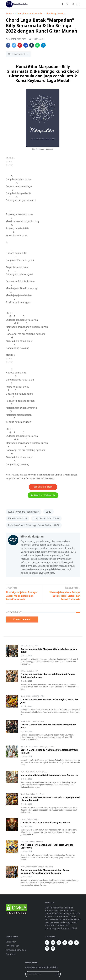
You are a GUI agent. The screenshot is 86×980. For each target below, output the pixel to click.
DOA (23, 772)
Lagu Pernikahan (18, 518)
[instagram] (67, 4)
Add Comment (22, 619)
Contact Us (11, 954)
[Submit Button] (57, 974)
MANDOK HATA (32, 646)
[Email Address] (40, 974)
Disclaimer (11, 942)
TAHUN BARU (33, 819)
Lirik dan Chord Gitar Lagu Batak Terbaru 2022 (34, 525)
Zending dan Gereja (47, 747)
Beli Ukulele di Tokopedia (43, 495)
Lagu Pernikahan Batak (46, 518)
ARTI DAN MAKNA (28, 842)
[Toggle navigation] (78, 4)
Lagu (49, 512)
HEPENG (39, 842)
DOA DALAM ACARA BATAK (36, 772)
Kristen (24, 819)
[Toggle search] (73, 4)
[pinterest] (59, 943)
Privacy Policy (12, 946)
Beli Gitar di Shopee (43, 487)
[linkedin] (53, 943)
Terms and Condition (16, 950)
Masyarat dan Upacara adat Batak (40, 867)
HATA (23, 646)
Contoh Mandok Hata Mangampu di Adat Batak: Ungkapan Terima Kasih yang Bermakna (45, 871)
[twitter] (76, 943)
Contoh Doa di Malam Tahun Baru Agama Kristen (45, 823)
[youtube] (65, 943)
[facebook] (63, 4)
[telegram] (47, 943)
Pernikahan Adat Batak (35, 794)
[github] (53, 948)
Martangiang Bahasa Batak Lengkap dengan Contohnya (49, 775)
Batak (23, 696)
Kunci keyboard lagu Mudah (24, 512)
